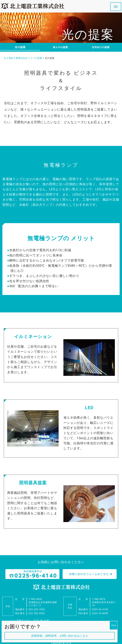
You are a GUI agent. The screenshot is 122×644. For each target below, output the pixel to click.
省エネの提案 (60, 47)
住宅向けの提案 (101, 47)
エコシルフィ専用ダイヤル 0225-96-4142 (26, 615)
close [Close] (114, 625)
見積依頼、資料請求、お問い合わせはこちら (60, 636)
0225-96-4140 (100, 604)
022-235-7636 (37, 604)
